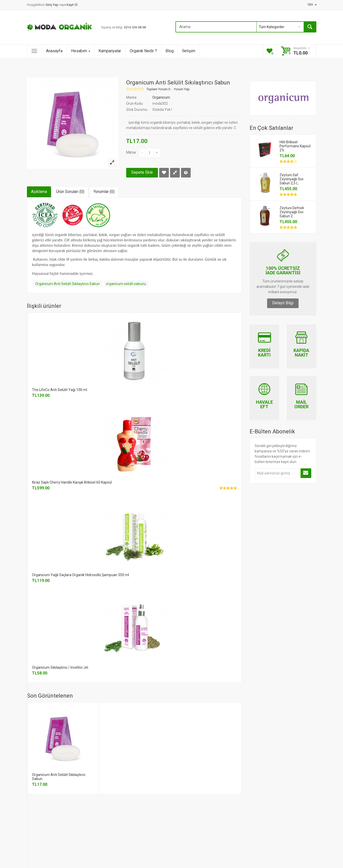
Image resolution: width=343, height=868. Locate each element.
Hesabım (80, 51)
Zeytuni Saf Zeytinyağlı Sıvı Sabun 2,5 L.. (291, 179)
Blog (170, 51)
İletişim (189, 51)
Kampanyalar (110, 51)
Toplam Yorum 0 (158, 89)
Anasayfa (54, 51)
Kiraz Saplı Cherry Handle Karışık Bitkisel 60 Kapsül (72, 482)
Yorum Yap (182, 89)
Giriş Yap (52, 5)
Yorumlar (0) (104, 192)
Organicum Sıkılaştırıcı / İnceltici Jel (60, 667)
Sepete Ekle (142, 172)
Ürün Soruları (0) (70, 192)
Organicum (161, 97)
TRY (312, 5)
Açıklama (39, 192)
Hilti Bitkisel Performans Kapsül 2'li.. (295, 146)
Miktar (131, 152)
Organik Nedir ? (143, 51)
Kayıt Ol (72, 5)
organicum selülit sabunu (126, 284)
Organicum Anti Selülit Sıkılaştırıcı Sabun (68, 284)
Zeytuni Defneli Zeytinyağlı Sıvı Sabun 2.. (292, 212)
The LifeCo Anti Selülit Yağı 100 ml (60, 390)
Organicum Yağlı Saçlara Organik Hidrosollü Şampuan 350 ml (80, 575)
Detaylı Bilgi (283, 303)
